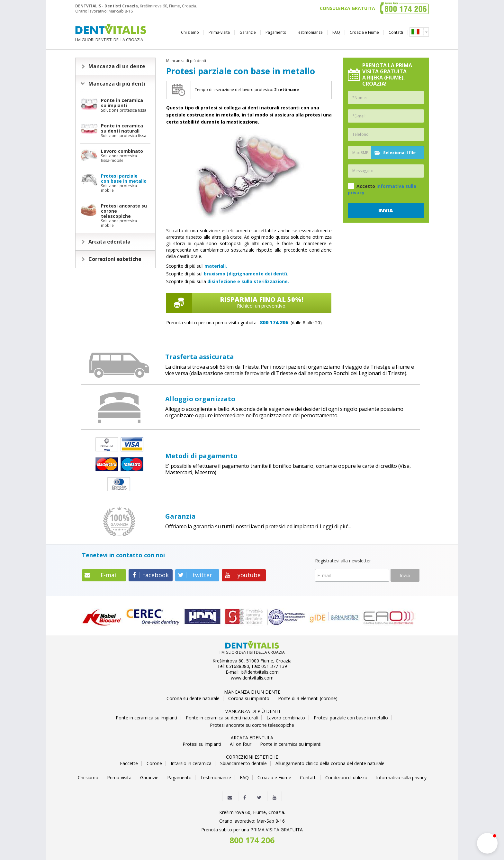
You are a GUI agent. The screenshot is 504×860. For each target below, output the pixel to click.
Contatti (396, 32)
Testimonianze (309, 32)
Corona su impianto (249, 698)
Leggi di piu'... (335, 526)
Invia (386, 210)
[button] (487, 843)
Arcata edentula (109, 242)
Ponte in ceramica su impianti (146, 718)
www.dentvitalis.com (252, 678)
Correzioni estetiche (115, 259)
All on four (241, 744)
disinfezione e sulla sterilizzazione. (248, 281)
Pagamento (276, 32)
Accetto (382, 189)
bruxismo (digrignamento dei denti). (246, 274)
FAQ (336, 32)
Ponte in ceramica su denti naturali (222, 718)
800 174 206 (274, 322)
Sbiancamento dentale (243, 763)
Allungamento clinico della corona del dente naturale (330, 763)
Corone (154, 763)
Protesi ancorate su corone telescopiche (252, 725)
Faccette (129, 763)
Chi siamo (190, 32)
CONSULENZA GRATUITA (347, 8)
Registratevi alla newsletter (343, 561)
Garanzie (248, 32)
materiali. (216, 266)
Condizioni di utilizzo (346, 778)
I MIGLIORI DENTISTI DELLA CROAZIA (111, 33)
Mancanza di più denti (117, 84)
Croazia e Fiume (364, 32)
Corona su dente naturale (193, 698)
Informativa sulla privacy (401, 778)
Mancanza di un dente (117, 66)
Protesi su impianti (202, 744)
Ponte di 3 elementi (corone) (308, 698)
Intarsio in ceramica (191, 763)
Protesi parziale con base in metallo (351, 718)
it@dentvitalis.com (260, 672)
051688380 (238, 666)
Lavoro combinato (286, 718)
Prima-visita (219, 32)
